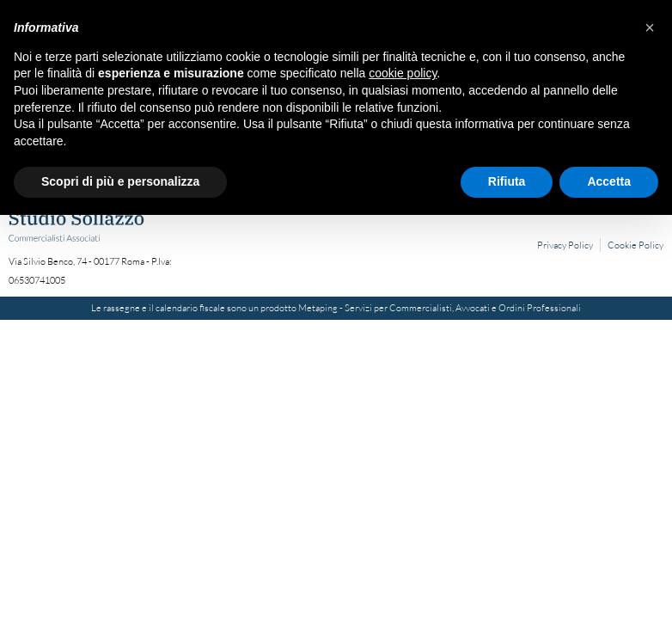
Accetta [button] (609, 181)
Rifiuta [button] (507, 181)
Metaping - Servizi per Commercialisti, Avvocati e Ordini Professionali (440, 308)
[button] (650, 28)
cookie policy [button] (403, 73)
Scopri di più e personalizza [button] (120, 181)
